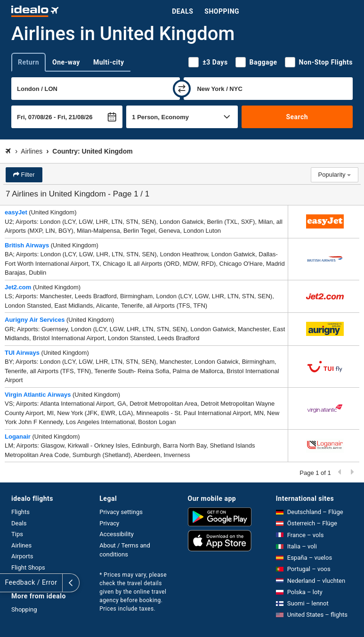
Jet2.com (18, 287)
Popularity (335, 175)
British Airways (27, 245)
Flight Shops (28, 568)
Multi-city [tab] (109, 62)
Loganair (18, 437)
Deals (182, 11)
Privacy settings (121, 512)
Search (297, 117)
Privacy (109, 523)
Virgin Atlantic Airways (38, 395)
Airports (22, 556)
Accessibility (117, 534)
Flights (20, 512)
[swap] (182, 89)
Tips (17, 534)
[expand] (8, 583)
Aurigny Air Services (35, 320)
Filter (27, 175)
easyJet (16, 212)
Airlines (21, 545)
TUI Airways (22, 353)
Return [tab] (28, 62)
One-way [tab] (66, 62)
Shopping (222, 11)
